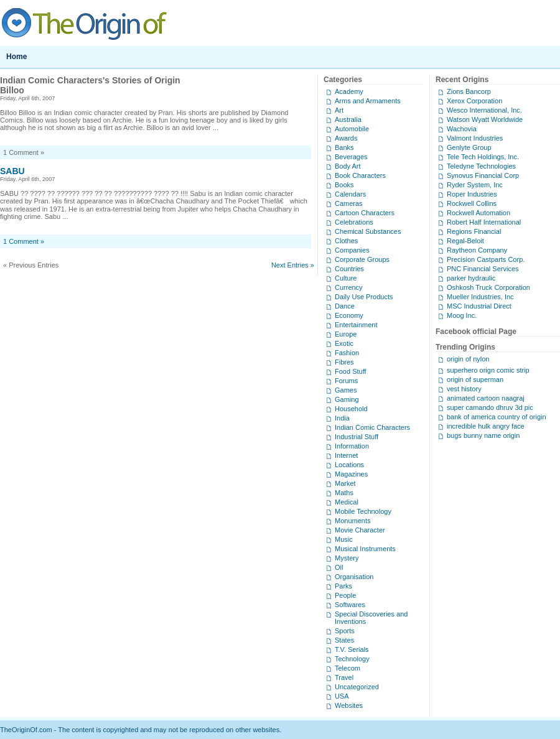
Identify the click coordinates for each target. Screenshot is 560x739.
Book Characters (360, 175)
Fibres (344, 362)
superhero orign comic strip (488, 370)
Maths (344, 493)
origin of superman (475, 379)
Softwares (350, 605)
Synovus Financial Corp (483, 175)
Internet (346, 455)
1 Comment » (24, 241)
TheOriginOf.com (280, 23)
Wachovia (462, 129)
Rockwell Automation (478, 213)
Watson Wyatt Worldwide (485, 119)
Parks (343, 586)
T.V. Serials (352, 649)
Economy (349, 315)
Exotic (344, 343)
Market (345, 483)
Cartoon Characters (365, 213)
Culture (346, 278)
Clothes (346, 241)
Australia (348, 119)
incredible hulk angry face (486, 426)
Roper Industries (472, 194)
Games (346, 390)
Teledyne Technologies (481, 166)
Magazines (351, 474)
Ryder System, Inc (475, 185)
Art (339, 110)
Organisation (354, 577)
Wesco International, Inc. (484, 110)
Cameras (349, 203)
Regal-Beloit (465, 241)
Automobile (352, 129)
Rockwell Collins (472, 203)
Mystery (347, 558)
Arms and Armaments (368, 101)
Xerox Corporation (474, 101)
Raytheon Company (477, 250)
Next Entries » (293, 265)
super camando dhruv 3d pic (490, 407)
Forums (346, 381)
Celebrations (354, 222)
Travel (344, 677)
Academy (349, 91)
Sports (345, 631)
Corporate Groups (362, 259)
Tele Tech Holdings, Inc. (483, 157)
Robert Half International (484, 222)
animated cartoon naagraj (486, 398)
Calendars (350, 194)
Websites (349, 705)
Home (16, 57)
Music (344, 539)
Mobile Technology (363, 511)
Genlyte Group (469, 147)
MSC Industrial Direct (479, 306)
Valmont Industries (475, 138)
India (342, 418)
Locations (349, 465)
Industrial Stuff (357, 437)
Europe (346, 334)
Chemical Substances (368, 231)
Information (352, 446)
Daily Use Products (364, 297)
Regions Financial (474, 231)
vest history (464, 389)
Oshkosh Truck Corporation (488, 287)
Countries (349, 269)
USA (342, 696)
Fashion (347, 353)
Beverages (351, 157)
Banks (344, 147)
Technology (352, 659)
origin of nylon (468, 359)
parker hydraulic (471, 278)
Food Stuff (351, 371)
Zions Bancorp (469, 91)
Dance (345, 306)
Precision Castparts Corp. (486, 259)
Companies (352, 250)
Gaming (347, 399)
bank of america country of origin (497, 417)
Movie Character (360, 530)
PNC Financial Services (483, 269)
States (344, 640)
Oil (339, 567)
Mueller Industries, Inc (480, 297)
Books (344, 185)
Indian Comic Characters (372, 427)
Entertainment (356, 325)
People (345, 595)
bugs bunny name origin (483, 435)
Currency (349, 287)
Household (351, 409)
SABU (12, 171)
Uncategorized (357, 687)
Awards (346, 138)
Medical (347, 502)
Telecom (348, 668)
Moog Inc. (462, 315)
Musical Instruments (365, 549)
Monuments (352, 521)
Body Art (348, 166)
